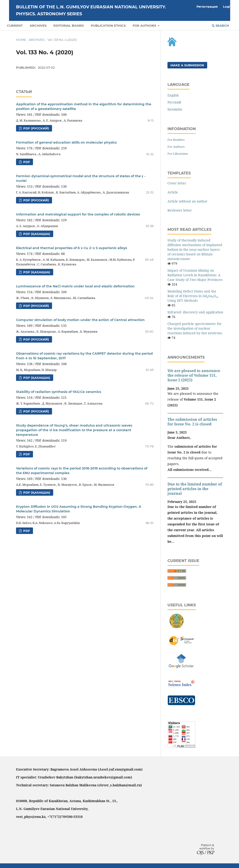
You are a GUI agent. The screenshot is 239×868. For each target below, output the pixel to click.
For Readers (176, 140)
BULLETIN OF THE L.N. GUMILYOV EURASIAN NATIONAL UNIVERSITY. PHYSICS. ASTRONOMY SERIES (91, 10)
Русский (174, 102)
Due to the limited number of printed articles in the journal (195, 489)
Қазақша (175, 109)
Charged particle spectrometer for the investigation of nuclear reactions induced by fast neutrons (195, 328)
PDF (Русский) (36, 128)
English (173, 95)
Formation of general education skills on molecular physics (66, 142)
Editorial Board (69, 26)
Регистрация (207, 6)
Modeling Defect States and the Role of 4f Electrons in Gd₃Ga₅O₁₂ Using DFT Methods (193, 296)
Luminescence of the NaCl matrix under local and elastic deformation (75, 286)
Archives (38, 26)
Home (21, 40)
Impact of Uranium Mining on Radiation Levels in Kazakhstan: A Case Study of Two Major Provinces (195, 275)
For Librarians (178, 154)
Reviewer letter (180, 210)
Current (15, 26)
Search (220, 26)
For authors (145, 26)
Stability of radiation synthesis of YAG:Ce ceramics (59, 392)
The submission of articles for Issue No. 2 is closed (192, 422)
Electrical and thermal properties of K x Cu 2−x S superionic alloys (72, 248)
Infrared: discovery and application (195, 312)
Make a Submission (187, 65)
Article (173, 192)
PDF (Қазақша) (36, 234)
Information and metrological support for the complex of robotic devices (78, 214)
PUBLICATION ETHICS (108, 26)
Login (228, 6)
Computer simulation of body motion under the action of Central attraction (80, 320)
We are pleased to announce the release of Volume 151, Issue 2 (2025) (194, 375)
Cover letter (177, 183)
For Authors (176, 147)
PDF (26, 162)
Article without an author (187, 201)
